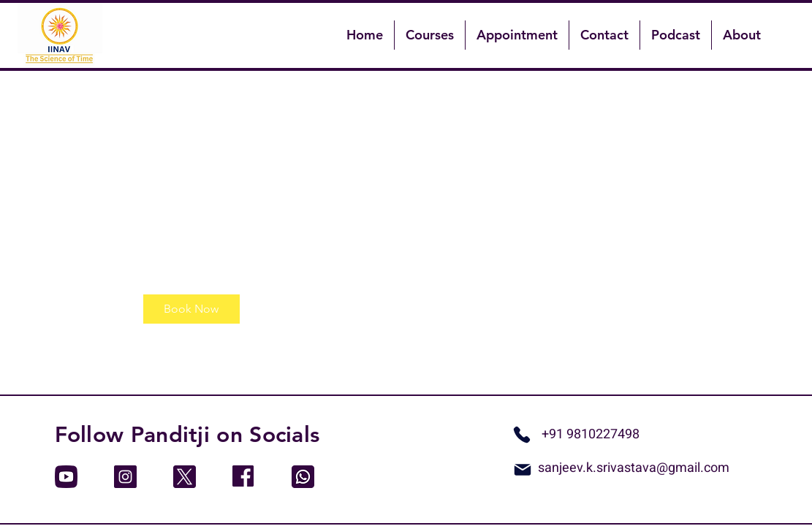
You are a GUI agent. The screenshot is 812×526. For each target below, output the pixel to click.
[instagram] (125, 477)
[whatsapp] (303, 477)
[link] (191, 309)
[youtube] (66, 477)
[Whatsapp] (522, 435)
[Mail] (523, 470)
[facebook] (244, 477)
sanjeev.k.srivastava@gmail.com (634, 468)
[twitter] (185, 477)
